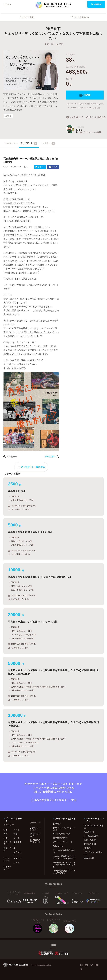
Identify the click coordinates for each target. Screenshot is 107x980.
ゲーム (17, 838)
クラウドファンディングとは (64, 829)
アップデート (29, 143)
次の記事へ (52, 456)
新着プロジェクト (35, 835)
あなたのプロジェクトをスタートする (53, 800)
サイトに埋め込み (95, 117)
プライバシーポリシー (93, 853)
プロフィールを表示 (90, 132)
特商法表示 (89, 858)
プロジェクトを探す (27, 17)
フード (17, 862)
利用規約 (88, 848)
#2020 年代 (89, 832)
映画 (5, 830)
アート (17, 830)
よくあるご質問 (91, 836)
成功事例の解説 (60, 838)
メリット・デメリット (63, 842)
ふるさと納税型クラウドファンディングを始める (64, 857)
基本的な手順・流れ (62, 834)
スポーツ (18, 858)
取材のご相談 (90, 844)
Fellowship (58, 846)
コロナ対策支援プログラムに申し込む (64, 872)
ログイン (7, 4)
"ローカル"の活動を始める (64, 851)
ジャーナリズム (8, 867)
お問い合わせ (90, 840)
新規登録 (96, 4)
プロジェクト (11, 143)
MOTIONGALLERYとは (94, 827)
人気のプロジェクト (35, 829)
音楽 (15, 834)
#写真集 (8, 116)
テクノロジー (18, 853)
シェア (71, 117)
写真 (59, 44)
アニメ (7, 838)
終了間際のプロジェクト (35, 842)
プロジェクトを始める (80, 17)
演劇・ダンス (8, 849)
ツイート (81, 117)
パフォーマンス (8, 859)
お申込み (57, 824)
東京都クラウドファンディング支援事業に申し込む (64, 864)
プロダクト (18, 843)
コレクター (48, 143)
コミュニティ (8, 843)
